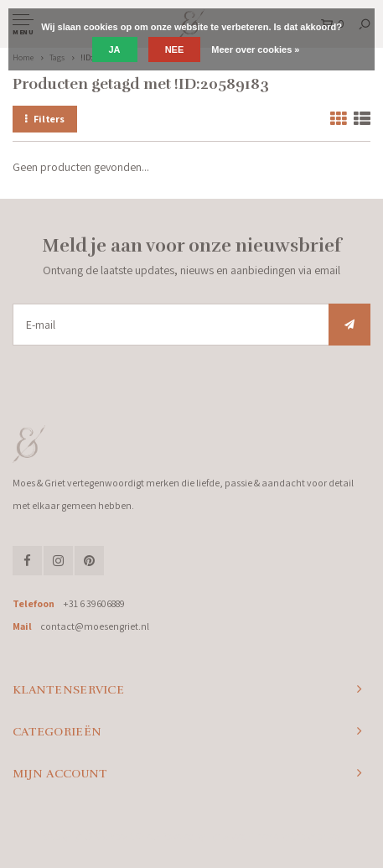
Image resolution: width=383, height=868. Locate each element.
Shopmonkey (316, 836)
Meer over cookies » (255, 49)
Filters (45, 119)
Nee (175, 49)
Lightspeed (227, 836)
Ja (115, 49)
